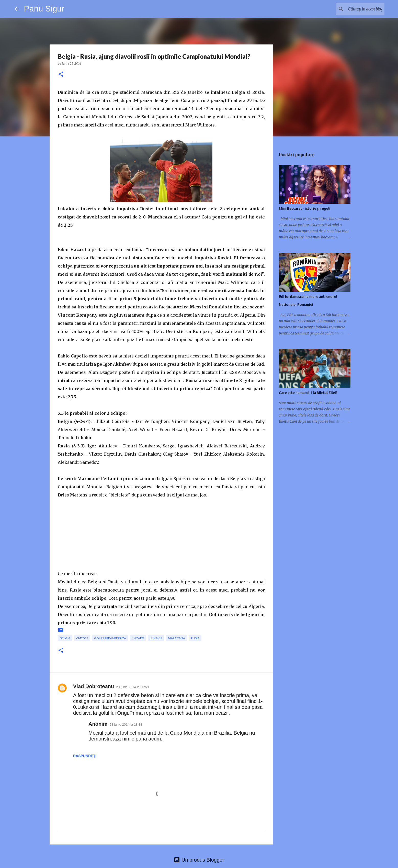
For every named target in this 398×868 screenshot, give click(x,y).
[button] (61, 74)
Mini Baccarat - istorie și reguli (305, 209)
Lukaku (156, 638)
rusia (195, 638)
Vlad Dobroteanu (94, 686)
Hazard (138, 638)
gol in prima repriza (110, 638)
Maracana (177, 638)
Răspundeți (85, 756)
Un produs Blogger (199, 860)
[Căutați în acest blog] (358, 9)
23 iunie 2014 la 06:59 (132, 687)
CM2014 (82, 638)
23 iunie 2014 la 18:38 (126, 725)
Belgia (65, 638)
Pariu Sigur (44, 9)
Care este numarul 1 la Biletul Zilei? (308, 393)
